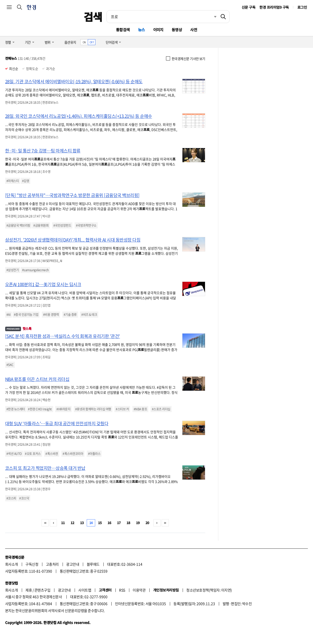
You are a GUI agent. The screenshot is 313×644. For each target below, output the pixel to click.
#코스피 (11, 498)
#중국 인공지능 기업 (26, 315)
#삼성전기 (13, 270)
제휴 (29, 590)
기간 (28, 42)
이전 (53, 523)
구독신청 (32, 564)
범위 (48, 42)
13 (82, 523)
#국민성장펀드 (62, 225)
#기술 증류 (70, 315)
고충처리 (52, 564)
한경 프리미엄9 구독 (274, 7)
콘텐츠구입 (42, 590)
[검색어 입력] (162, 17)
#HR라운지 (63, 409)
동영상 (177, 30)
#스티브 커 (122, 409)
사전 (194, 30)
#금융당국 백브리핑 (18, 225)
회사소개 (12, 564)
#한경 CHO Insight (40, 409)
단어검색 (112, 42)
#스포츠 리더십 (161, 409)
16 (109, 523)
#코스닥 (24, 498)
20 (147, 523)
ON (84, 42)
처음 (45, 523)
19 (138, 523)
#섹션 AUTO (14, 454)
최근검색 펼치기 (211, 17)
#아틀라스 (94, 454)
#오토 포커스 (33, 454)
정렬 (8, 42)
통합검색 (123, 30)
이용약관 (139, 590)
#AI (8, 315)
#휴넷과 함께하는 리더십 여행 (93, 409)
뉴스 (141, 30)
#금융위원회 (41, 225)
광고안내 (73, 564)
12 (72, 523)
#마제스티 (13, 181)
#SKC (10, 365)
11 (63, 523)
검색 (93, 17)
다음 (157, 523)
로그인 (302, 7)
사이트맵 (85, 590)
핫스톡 (18, 329)
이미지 (158, 30)
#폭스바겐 (52, 454)
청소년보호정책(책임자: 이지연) (209, 590)
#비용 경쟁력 (51, 315)
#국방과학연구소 (86, 225)
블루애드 (93, 564)
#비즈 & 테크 (89, 315)
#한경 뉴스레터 (16, 409)
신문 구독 (248, 7)
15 (100, 523)
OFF (92, 42)
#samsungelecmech (35, 270)
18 (128, 523)
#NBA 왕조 (140, 409)
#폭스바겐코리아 (73, 454)
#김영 (26, 181)
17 (119, 523)
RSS (122, 590)
